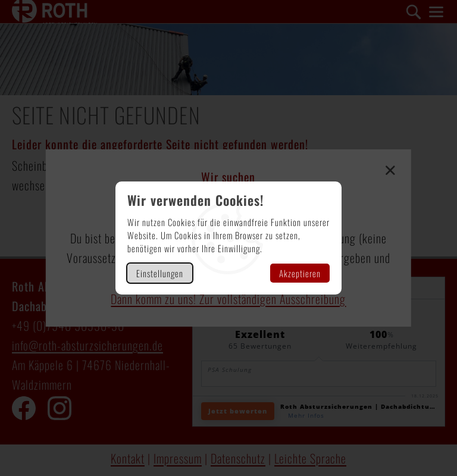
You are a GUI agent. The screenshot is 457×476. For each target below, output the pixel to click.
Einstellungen (160, 273)
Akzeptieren (300, 273)
